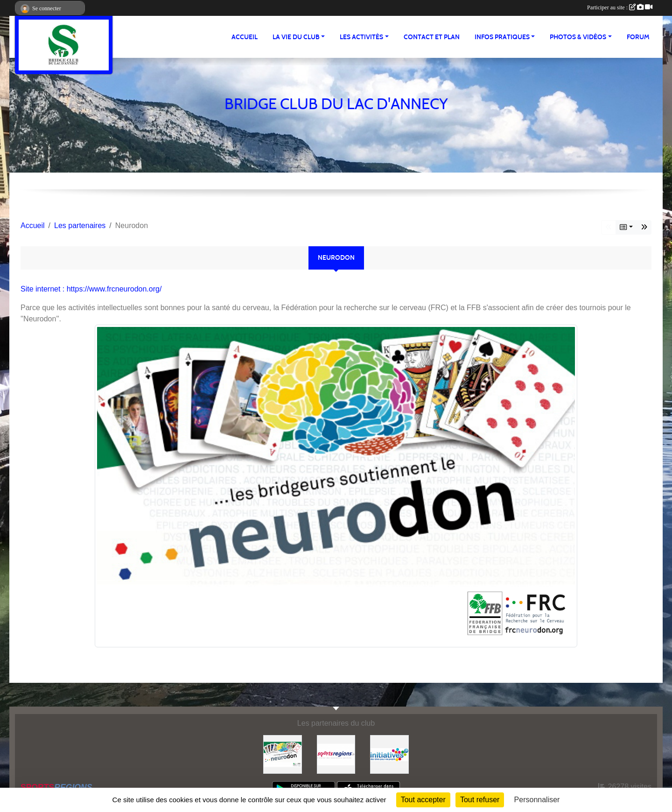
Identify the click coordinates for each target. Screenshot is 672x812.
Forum (638, 37)
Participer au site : (620, 7)
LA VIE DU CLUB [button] (296, 37)
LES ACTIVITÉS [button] (361, 37)
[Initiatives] (389, 754)
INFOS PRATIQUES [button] (502, 37)
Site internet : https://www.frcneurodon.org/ (91, 289)
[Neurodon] (283, 754)
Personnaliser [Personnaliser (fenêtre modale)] (537, 800)
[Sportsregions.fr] (336, 754)
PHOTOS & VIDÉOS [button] (578, 37)
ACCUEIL (245, 37)
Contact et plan (432, 37)
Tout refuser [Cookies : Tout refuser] (480, 800)
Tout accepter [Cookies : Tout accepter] (423, 800)
